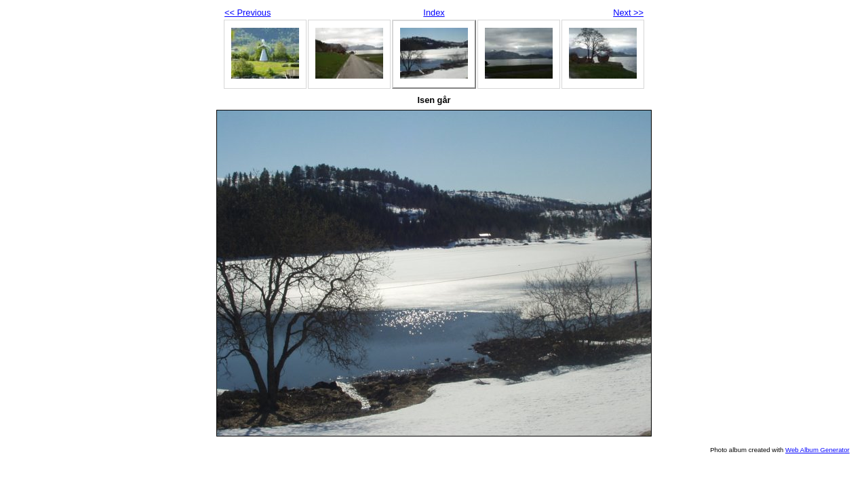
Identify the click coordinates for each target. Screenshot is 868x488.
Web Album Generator (817, 450)
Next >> (628, 13)
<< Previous (248, 13)
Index (434, 13)
